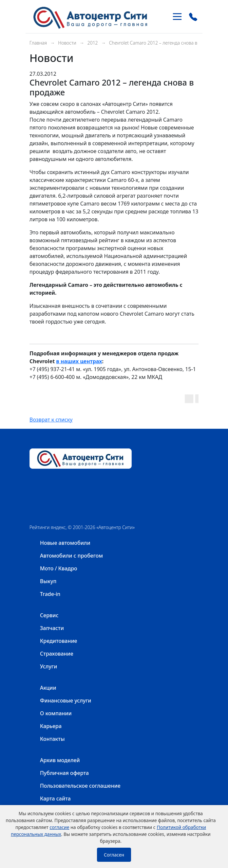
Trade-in (50, 594)
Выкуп (48, 581)
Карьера (51, 726)
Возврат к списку (51, 420)
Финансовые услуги (66, 700)
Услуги (48, 666)
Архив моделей (60, 760)
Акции (48, 688)
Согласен (114, 855)
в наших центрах (79, 361)
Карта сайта (55, 799)
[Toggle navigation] (177, 17)
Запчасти (52, 628)
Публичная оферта (64, 773)
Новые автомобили (65, 543)
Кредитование (59, 641)
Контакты (52, 739)
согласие (59, 827)
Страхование (57, 654)
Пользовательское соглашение (80, 786)
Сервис (49, 615)
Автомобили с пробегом (71, 556)
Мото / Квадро (59, 568)
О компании (56, 713)
